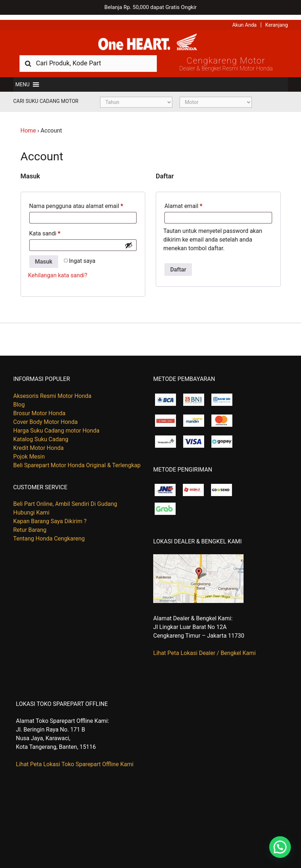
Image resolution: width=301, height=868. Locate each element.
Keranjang (276, 20)
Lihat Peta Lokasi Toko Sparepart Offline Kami (75, 760)
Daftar (178, 265)
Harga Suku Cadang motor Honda (57, 426)
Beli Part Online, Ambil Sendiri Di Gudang (65, 500)
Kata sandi (45, 229)
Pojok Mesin (29, 452)
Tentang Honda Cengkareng (49, 534)
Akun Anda (245, 20)
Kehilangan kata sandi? (58, 271)
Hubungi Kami (31, 508)
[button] (23, 80)
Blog (19, 400)
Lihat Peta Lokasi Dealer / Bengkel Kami (205, 649)
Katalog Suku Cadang (41, 435)
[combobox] (88, 59)
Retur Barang (30, 526)
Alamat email (183, 202)
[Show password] (129, 241)
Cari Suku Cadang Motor (46, 97)
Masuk (44, 257)
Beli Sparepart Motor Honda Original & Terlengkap (77, 461)
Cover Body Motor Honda (46, 418)
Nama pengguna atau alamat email (76, 202)
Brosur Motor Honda (40, 409)
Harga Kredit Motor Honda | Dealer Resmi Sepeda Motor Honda (151, 38)
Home (28, 126)
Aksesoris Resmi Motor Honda (53, 392)
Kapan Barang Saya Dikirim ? (50, 517)
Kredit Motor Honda (39, 444)
